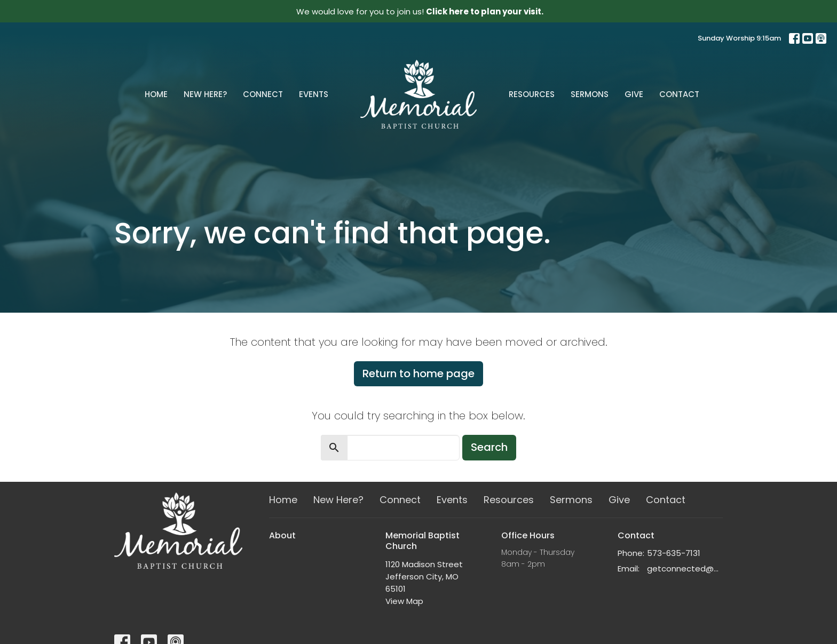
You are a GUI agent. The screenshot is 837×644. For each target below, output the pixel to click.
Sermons (590, 94)
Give (634, 94)
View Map (404, 601)
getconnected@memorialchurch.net (685, 569)
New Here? (205, 94)
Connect (263, 94)
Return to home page (418, 373)
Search (489, 447)
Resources (532, 94)
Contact (679, 94)
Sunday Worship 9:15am (739, 38)
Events (314, 94)
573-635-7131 (674, 553)
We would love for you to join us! (420, 11)
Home (156, 94)
